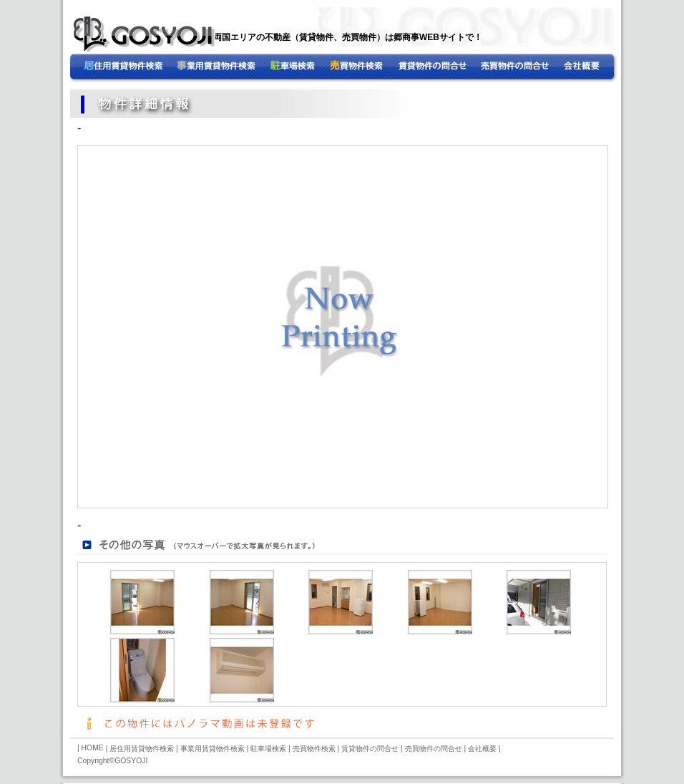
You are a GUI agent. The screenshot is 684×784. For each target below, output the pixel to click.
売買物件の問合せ (460, 68)
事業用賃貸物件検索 (338, 68)
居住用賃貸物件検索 (217, 68)
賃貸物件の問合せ (370, 749)
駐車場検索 (268, 749)
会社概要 (558, 68)
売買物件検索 (314, 749)
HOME (124, 68)
